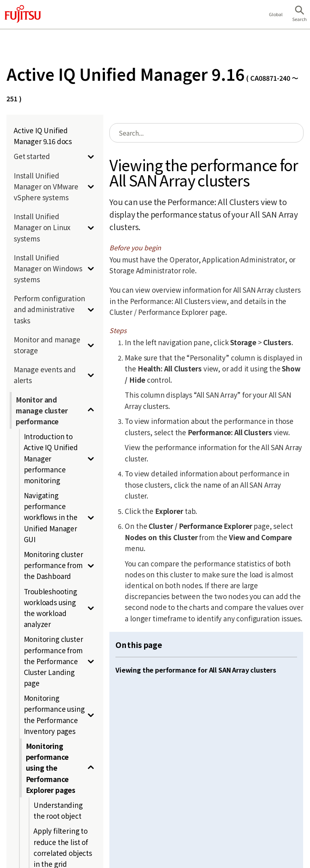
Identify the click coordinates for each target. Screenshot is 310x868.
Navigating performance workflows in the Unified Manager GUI (51, 517)
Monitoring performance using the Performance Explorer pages (51, 768)
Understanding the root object (58, 810)
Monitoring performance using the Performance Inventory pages (54, 714)
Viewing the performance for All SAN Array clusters (196, 670)
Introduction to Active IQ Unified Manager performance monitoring (51, 458)
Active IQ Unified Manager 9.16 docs (43, 136)
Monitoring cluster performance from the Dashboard (53, 565)
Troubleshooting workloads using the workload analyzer (50, 608)
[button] (300, 15)
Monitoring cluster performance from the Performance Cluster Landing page (53, 661)
